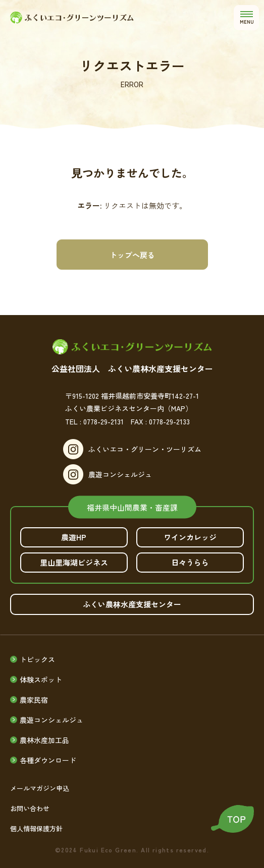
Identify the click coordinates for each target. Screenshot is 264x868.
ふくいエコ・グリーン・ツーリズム (145, 449)
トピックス (37, 659)
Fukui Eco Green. (109, 850)
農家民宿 (34, 700)
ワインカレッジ (190, 537)
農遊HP (74, 537)
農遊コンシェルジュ (120, 474)
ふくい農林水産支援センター (132, 604)
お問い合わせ (30, 808)
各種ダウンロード (48, 760)
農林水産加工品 (44, 740)
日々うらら (190, 562)
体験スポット (41, 679)
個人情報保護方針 (36, 828)
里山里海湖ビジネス (74, 562)
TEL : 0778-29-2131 (94, 421)
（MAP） (178, 408)
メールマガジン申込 (40, 788)
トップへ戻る (132, 255)
